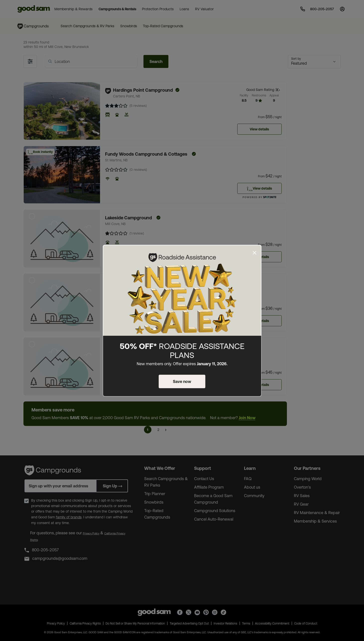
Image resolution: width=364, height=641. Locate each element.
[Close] (255, 253)
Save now (182, 381)
